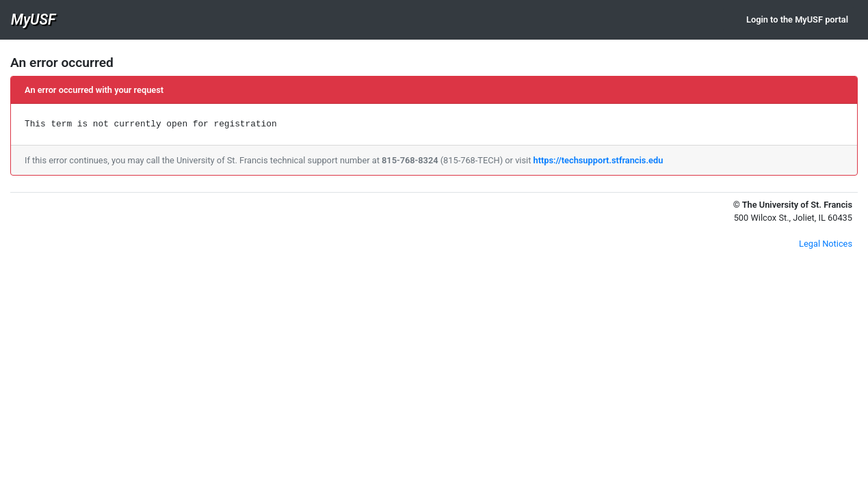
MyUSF (33, 19)
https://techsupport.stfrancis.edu (599, 160)
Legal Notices (826, 244)
